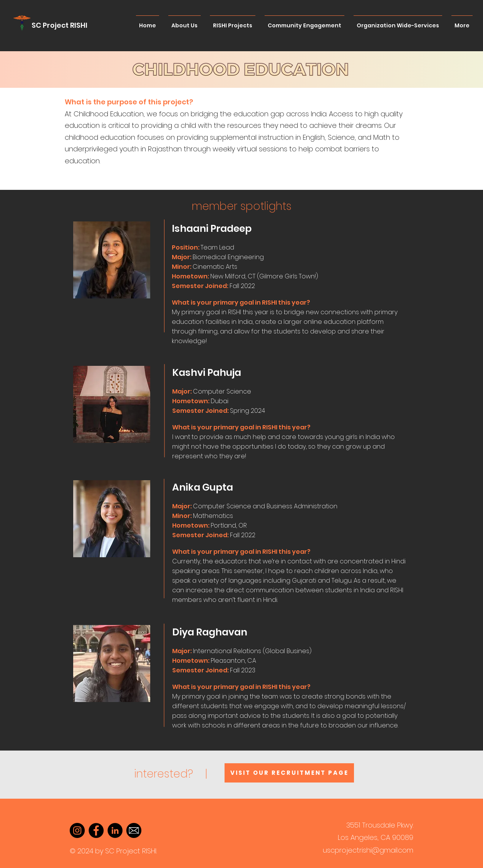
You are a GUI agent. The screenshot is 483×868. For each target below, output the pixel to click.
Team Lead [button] (217, 247)
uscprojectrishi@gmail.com (368, 850)
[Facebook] (96, 830)
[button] (200, 247)
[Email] (134, 830)
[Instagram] (77, 830)
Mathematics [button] (213, 516)
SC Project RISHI (60, 25)
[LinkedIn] (115, 830)
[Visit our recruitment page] (289, 773)
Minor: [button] (182, 267)
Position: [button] (186, 247)
